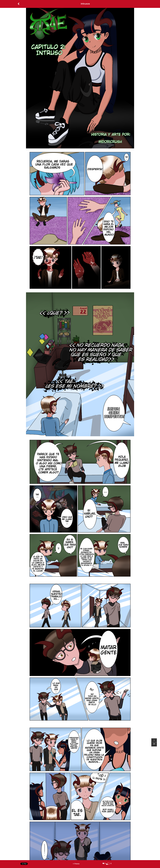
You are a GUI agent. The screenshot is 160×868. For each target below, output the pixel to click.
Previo (76, 864)
